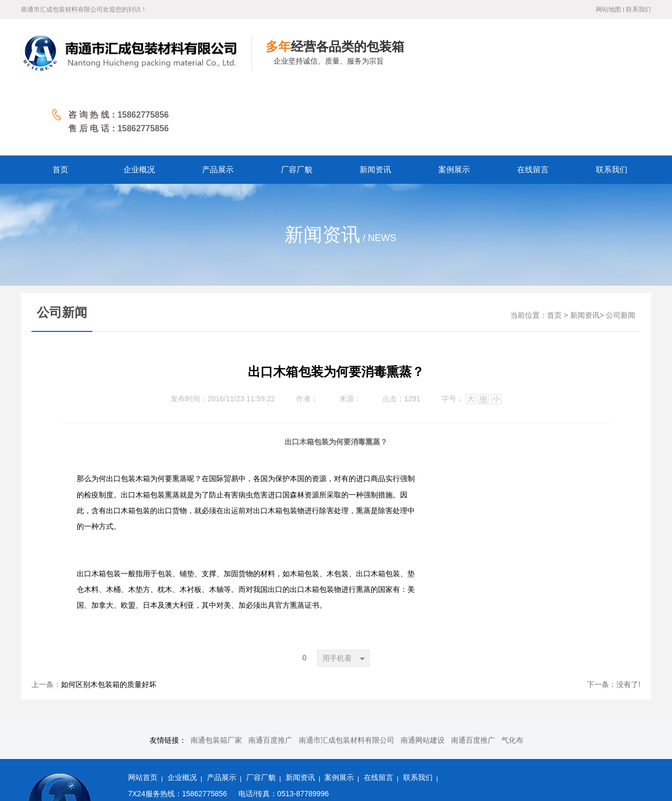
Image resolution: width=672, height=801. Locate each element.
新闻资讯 (585, 247)
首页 (554, 247)
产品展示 (222, 709)
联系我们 (638, 9)
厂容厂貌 (261, 709)
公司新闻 (621, 247)
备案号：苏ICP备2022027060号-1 (181, 773)
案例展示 (339, 709)
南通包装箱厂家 (216, 672)
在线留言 (379, 709)
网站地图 (608, 9)
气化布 (512, 672)
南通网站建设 (423, 672)
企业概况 (182, 709)
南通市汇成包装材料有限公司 (346, 672)
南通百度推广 (270, 672)
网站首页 (143, 709)
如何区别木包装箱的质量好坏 (109, 616)
